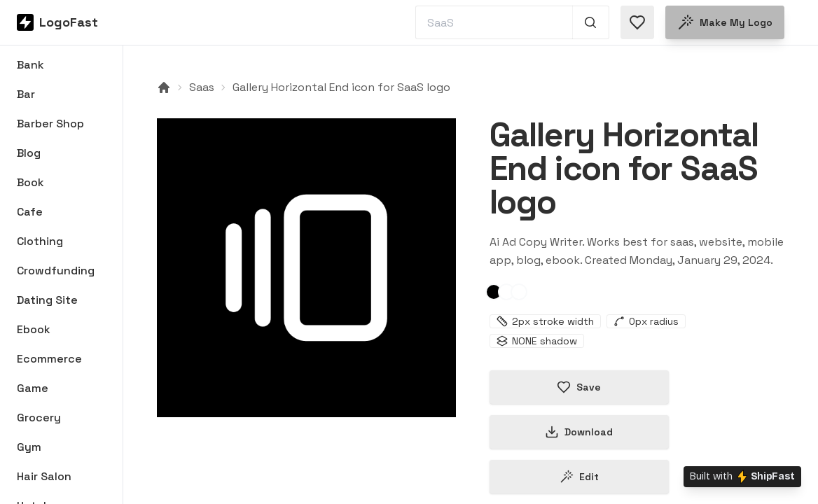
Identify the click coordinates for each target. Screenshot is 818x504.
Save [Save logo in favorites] (579, 387)
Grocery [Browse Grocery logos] (39, 418)
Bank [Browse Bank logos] (30, 65)
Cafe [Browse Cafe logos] (30, 212)
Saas (202, 87)
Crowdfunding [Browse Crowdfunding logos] (56, 271)
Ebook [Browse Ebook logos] (34, 329)
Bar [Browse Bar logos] (26, 94)
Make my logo (725, 22)
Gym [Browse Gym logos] (29, 447)
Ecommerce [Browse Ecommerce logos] (49, 359)
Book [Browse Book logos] (30, 182)
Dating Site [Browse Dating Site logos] (47, 300)
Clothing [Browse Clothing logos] (40, 241)
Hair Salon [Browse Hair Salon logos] (44, 476)
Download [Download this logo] (579, 432)
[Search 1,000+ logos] (591, 22)
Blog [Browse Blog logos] (29, 153)
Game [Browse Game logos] (33, 388)
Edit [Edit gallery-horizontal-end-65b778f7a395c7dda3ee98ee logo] (579, 477)
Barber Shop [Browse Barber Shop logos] (50, 124)
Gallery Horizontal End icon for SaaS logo (341, 87)
